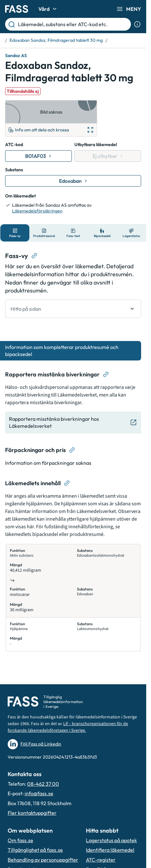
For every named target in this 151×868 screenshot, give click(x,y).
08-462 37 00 (43, 784)
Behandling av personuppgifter (43, 860)
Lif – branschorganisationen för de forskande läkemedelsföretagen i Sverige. (68, 727)
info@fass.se (39, 793)
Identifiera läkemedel (110, 850)
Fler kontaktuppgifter (32, 813)
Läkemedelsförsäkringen (37, 211)
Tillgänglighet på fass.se (35, 850)
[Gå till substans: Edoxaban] (73, 181)
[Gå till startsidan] (17, 9)
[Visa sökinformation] (137, 24)
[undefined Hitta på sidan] (73, 309)
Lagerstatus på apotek (111, 840)
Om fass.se (20, 840)
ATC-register (101, 860)
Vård (48, 9)
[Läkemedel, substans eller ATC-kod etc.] (73, 24)
